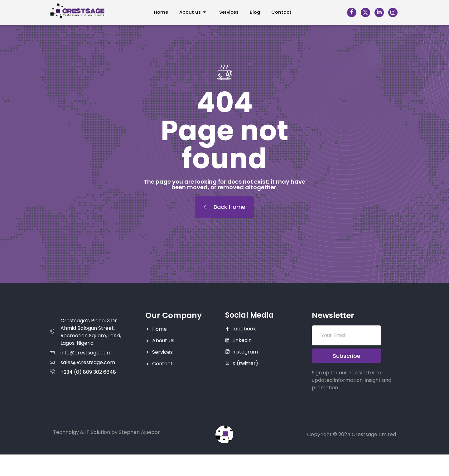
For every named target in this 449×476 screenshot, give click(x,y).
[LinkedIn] (379, 12)
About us (191, 12)
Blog (256, 12)
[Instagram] (393, 12)
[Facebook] (352, 12)
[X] (365, 12)
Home (158, 12)
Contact (284, 12)
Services (229, 12)
